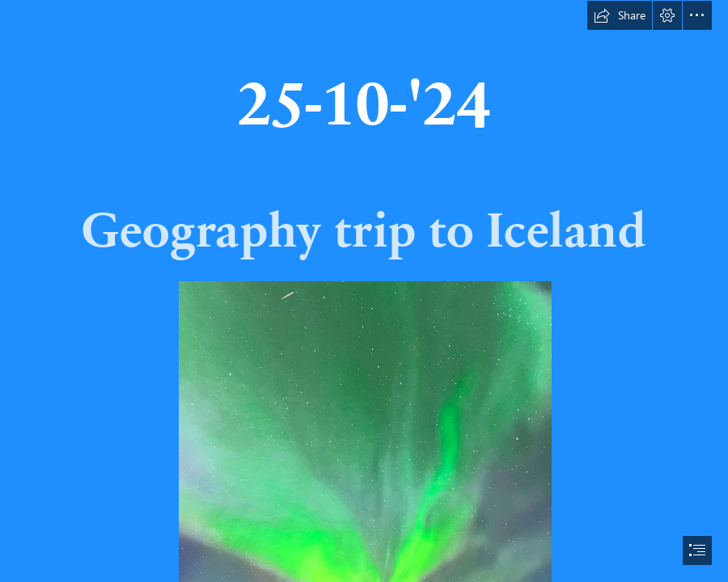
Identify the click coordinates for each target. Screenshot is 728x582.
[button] (620, 15)
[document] (364, 291)
